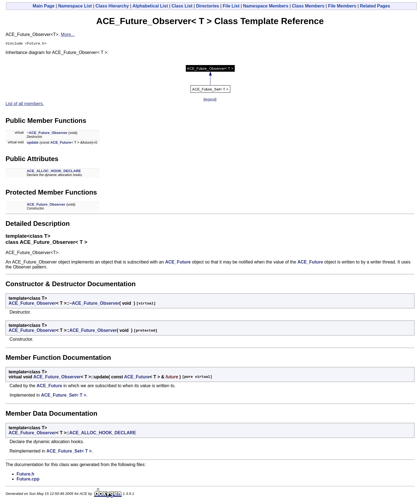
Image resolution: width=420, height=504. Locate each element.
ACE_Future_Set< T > (64, 396)
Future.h (25, 475)
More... (68, 34)
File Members (342, 6)
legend (210, 100)
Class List (182, 6)
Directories (208, 6)
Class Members (308, 6)
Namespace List (75, 6)
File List (231, 6)
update (33, 143)
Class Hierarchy (112, 6)
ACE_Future (61, 143)
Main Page (44, 6)
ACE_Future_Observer (46, 205)
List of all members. (25, 104)
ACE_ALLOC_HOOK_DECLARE (54, 172)
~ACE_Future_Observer (47, 134)
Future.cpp (28, 480)
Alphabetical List (150, 6)
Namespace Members (266, 6)
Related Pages (375, 6)
